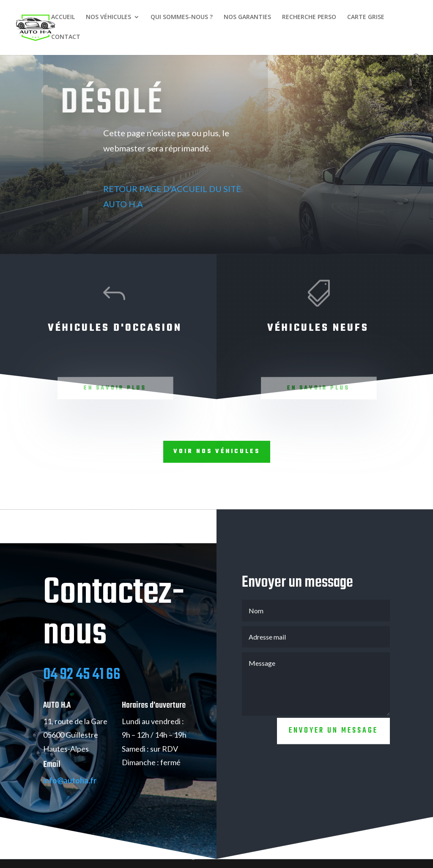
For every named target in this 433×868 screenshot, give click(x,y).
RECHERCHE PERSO (309, 17)
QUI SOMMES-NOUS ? (182, 17)
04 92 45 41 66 (82, 686)
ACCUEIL (63, 17)
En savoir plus (116, 388)
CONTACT (66, 37)
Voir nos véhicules (217, 452)
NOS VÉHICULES (108, 17)
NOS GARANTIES (247, 17)
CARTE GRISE (366, 17)
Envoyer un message (333, 742)
